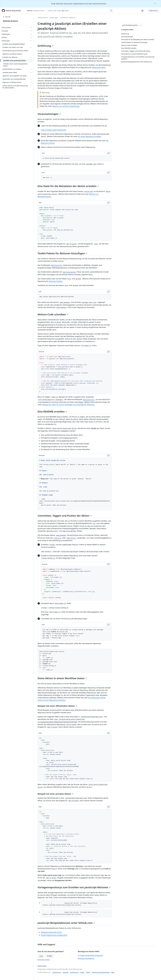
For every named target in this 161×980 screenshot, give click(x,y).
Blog (113, 972)
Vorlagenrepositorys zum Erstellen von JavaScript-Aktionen (74, 887)
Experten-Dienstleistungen (101, 972)
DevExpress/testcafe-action (51, 932)
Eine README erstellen (52, 411)
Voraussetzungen (49, 114)
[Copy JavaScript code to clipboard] (108, 352)
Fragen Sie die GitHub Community (90, 955)
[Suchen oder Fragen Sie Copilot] (80, 11)
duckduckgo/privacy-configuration (54, 935)
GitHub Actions (10, 21)
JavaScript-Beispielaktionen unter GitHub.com (66, 923)
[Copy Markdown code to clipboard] (108, 456)
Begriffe (66, 972)
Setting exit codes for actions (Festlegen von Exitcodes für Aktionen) (68, 405)
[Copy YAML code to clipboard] (108, 203)
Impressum (56, 972)
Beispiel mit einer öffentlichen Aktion (57, 706)
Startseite (7, 17)
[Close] (155, 3)
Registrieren (153, 11)
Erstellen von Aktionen (68, 18)
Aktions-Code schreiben (53, 314)
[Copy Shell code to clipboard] (108, 153)
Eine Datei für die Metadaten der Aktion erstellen (68, 186)
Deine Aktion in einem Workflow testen (62, 678)
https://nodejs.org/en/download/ (54, 130)
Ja (41, 956)
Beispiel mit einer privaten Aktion (56, 794)
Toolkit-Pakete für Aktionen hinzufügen (62, 253)
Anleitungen (54, 18)
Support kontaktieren (86, 958)
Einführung (46, 46)
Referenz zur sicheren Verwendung (66, 106)
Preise (88, 972)
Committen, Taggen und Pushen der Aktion (65, 516)
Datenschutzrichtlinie (44, 960)
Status (82, 972)
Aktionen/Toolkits (99, 67)
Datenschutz (74, 972)
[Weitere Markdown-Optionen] (140, 25)
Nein (49, 956)
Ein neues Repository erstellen (89, 136)
